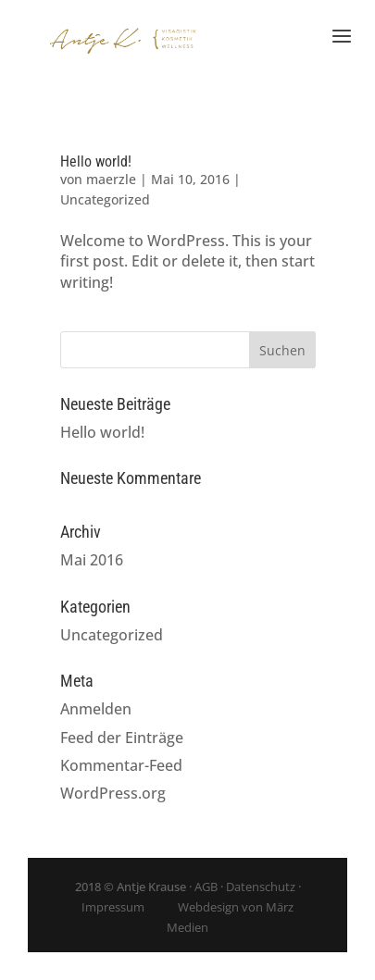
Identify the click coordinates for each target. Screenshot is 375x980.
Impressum (113, 907)
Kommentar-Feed (121, 765)
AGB (206, 887)
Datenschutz (261, 887)
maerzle (111, 179)
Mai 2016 (92, 560)
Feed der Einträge (122, 738)
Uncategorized (105, 199)
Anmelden (96, 709)
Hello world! (96, 161)
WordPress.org (113, 793)
